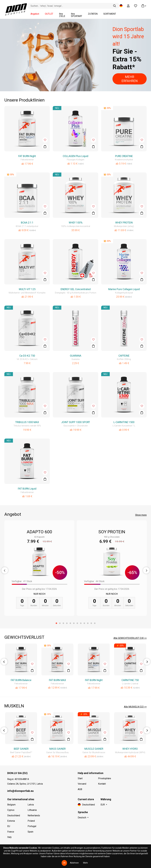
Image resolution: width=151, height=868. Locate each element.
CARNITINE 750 (130, 680)
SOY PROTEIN (112, 532)
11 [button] (91, 623)
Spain (30, 832)
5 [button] (70, 623)
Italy (9, 837)
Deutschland (14, 815)
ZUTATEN (93, 14)
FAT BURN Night (27, 156)
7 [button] (77, 623)
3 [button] (63, 623)
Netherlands (34, 815)
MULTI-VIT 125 (27, 289)
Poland (31, 821)
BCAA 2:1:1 (27, 223)
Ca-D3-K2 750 (27, 356)
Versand (82, 784)
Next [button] (146, 570)
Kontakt (102, 784)
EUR (103, 805)
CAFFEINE (124, 356)
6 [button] (74, 623)
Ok (64, 863)
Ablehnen (74, 863)
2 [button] (60, 623)
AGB (80, 789)
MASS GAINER (57, 749)
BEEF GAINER (21, 749)
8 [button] (81, 623)
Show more (141, 515)
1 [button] (56, 623)
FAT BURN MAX (57, 680)
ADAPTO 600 (39, 532)
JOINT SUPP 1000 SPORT (76, 422)
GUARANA (76, 356)
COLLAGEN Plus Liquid (75, 156)
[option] (75, 55)
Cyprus (11, 810)
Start (80, 778)
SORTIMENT (110, 14)
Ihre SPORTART (77, 15)
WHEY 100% (76, 223)
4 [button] (67, 623)
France (11, 832)
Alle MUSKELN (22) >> (135, 707)
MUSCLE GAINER (94, 749)
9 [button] (84, 623)
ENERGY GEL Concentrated (76, 289)
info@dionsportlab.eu (20, 791)
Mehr (86, 863)
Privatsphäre (105, 778)
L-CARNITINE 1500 (124, 422)
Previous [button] (5, 570)
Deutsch (82, 818)
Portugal (32, 826)
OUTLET (49, 14)
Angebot (35, 14)
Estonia (11, 821)
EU (9, 826)
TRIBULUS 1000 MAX (27, 422)
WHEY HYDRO (130, 749)
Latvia (31, 805)
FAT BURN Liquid (27, 489)
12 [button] (95, 623)
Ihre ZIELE (62, 15)
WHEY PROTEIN (124, 223)
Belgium (11, 805)
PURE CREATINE (124, 156)
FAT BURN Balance (21, 680)
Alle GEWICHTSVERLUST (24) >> (130, 638)
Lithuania (32, 810)
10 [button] (88, 623)
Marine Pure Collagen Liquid (124, 289)
